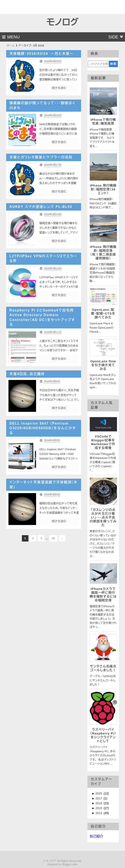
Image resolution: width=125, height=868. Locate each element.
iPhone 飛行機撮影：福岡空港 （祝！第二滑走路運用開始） (103, 253)
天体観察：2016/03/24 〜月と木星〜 (41, 54)
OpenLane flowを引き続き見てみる (103, 365)
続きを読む (59, 88)
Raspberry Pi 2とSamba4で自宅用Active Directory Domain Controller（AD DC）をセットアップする (42, 317)
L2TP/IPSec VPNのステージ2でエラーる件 (43, 258)
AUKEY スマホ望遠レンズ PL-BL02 (41, 207)
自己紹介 (96, 836)
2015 (99, 808)
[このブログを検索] (98, 64)
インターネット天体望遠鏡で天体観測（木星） (43, 485)
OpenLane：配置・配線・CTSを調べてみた (103, 313)
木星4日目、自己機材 (27, 374)
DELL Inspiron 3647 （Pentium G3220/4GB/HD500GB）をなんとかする (43, 428)
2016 (99, 803)
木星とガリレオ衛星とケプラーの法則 (41, 157)
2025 (99, 793)
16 (53, 538)
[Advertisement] (25, 6)
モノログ (62, 22)
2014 (99, 813)
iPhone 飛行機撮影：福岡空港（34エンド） (103, 189)
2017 (99, 798)
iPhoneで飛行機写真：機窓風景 (103, 122)
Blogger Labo (70, 864)
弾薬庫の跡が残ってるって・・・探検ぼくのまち (42, 105)
